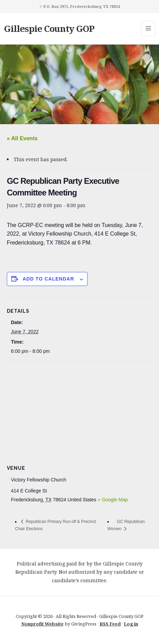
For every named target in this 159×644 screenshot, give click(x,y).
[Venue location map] (79, 410)
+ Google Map (112, 500)
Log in (131, 624)
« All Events (22, 138)
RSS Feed (110, 624)
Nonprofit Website (42, 624)
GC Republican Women (126, 525)
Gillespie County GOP (49, 28)
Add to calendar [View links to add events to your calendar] (48, 279)
